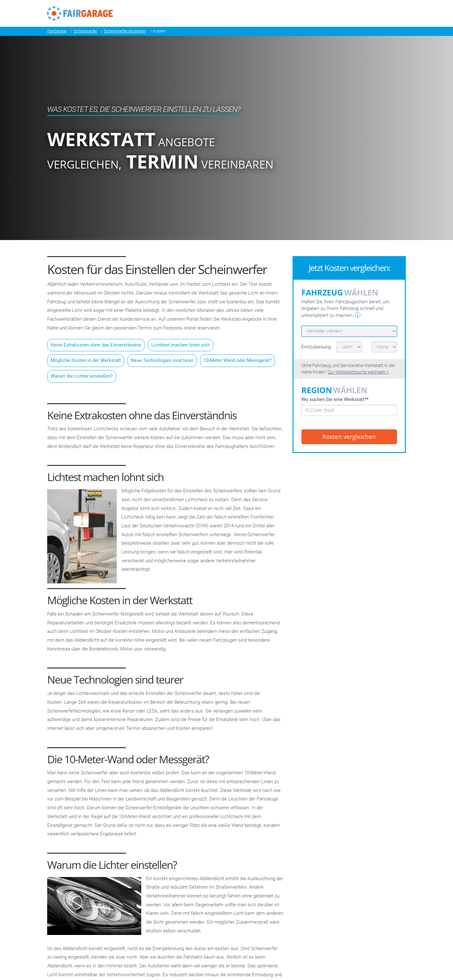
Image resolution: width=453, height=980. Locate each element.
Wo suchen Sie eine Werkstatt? (335, 399)
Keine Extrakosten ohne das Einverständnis (96, 345)
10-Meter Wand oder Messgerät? (238, 360)
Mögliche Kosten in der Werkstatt (86, 360)
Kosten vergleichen (349, 437)
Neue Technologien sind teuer (162, 360)
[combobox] (349, 410)
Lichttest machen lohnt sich (181, 345)
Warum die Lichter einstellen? (82, 376)
